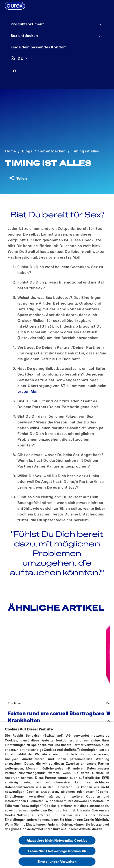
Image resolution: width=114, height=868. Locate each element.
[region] (57, 795)
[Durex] (15, 6)
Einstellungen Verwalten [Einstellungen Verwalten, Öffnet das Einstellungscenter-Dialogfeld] (57, 861)
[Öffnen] (15, 71)
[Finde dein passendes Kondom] (39, 47)
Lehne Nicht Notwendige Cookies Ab (57, 851)
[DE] (19, 58)
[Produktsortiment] (27, 24)
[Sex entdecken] (24, 35)
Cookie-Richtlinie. (96, 820)
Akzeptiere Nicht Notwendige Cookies (57, 840)
